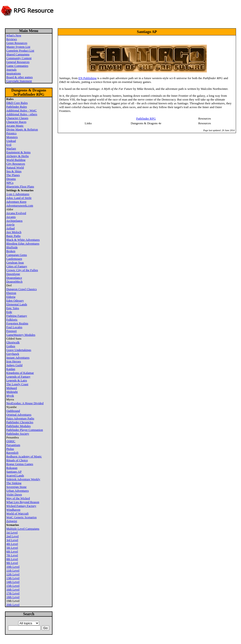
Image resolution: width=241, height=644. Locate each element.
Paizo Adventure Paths (20, 418)
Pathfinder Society (18, 434)
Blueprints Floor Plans (20, 186)
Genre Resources (17, 43)
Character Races (16, 122)
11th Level (13, 570)
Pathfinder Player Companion (25, 430)
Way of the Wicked (18, 498)
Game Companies (17, 66)
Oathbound (13, 411)
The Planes (13, 175)
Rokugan (12, 468)
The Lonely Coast (17, 384)
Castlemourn (14, 259)
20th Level (13, 605)
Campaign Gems (17, 255)
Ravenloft (12, 453)
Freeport (11, 331)
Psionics (11, 133)
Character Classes (17, 118)
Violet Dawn (14, 494)
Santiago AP (14, 472)
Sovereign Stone (16, 487)
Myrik (10, 396)
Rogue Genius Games (20, 464)
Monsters (12, 137)
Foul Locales (14, 327)
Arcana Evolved (16, 213)
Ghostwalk (13, 342)
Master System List (18, 47)
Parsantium (13, 445)
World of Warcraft (17, 513)
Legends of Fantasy (18, 377)
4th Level (12, 544)
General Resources (18, 62)
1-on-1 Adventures (18, 194)
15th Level (13, 586)
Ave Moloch (14, 232)
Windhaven (13, 510)
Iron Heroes (14, 361)
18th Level (13, 597)
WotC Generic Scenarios (21, 517)
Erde (9, 312)
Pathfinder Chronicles (20, 422)
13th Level (13, 578)
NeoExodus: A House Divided (25, 403)
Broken (11, 251)
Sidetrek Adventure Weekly (23, 479)
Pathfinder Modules (18, 426)
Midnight (12, 392)
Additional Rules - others (22, 114)
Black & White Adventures (23, 240)
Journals (11, 70)
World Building (16, 160)
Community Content (19, 58)
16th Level (13, 589)
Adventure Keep (16, 202)
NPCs (10, 183)
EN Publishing (87, 78)
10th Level (13, 567)
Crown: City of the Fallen (22, 270)
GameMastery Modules (21, 335)
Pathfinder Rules (17, 107)
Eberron (11, 293)
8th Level (12, 559)
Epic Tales (13, 308)
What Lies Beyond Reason (23, 502)
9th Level (12, 563)
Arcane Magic (15, 126)
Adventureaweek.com (20, 205)
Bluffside (12, 247)
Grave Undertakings (19, 350)
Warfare (11, 148)
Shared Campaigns (18, 54)
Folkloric (12, 320)
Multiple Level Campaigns (23, 529)
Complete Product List (20, 50)
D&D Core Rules (17, 103)
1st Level (12, 532)
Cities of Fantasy (17, 266)
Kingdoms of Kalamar (20, 373)
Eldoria (11, 297)
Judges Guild (14, 365)
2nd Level (12, 536)
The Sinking (14, 483)
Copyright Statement (19, 81)
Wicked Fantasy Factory (21, 506)
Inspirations (13, 73)
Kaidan (11, 369)
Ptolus (10, 449)
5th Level (12, 548)
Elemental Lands (17, 304)
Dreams (11, 179)
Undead (11, 141)
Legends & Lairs (17, 380)
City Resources (16, 164)
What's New (14, 35)
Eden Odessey (15, 300)
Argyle (10, 224)
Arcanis (11, 217)
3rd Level (12, 540)
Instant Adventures (18, 358)
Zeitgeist (12, 521)
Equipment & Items (18, 152)
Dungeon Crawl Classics (21, 289)
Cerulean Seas (15, 262)
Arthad (10, 228)
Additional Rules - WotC (21, 110)
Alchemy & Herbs (17, 156)
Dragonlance (14, 278)
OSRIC (11, 441)
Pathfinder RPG (146, 118)
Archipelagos (14, 221)
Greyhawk (13, 354)
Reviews (12, 39)
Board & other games (19, 77)
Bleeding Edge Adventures (23, 243)
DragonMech (14, 281)
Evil (9, 145)
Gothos (11, 346)
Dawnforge (13, 274)
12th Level (13, 574)
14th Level (13, 582)
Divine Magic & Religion (22, 129)
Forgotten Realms (17, 323)
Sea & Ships (14, 171)
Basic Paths (13, 236)
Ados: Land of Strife (19, 198)
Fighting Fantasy (17, 316)
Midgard (12, 388)
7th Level (12, 555)
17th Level (13, 593)
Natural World (15, 167)
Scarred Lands (15, 475)
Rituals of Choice (17, 460)
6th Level (12, 551)
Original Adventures (19, 415)
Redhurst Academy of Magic (24, 456)
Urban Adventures (17, 491)
